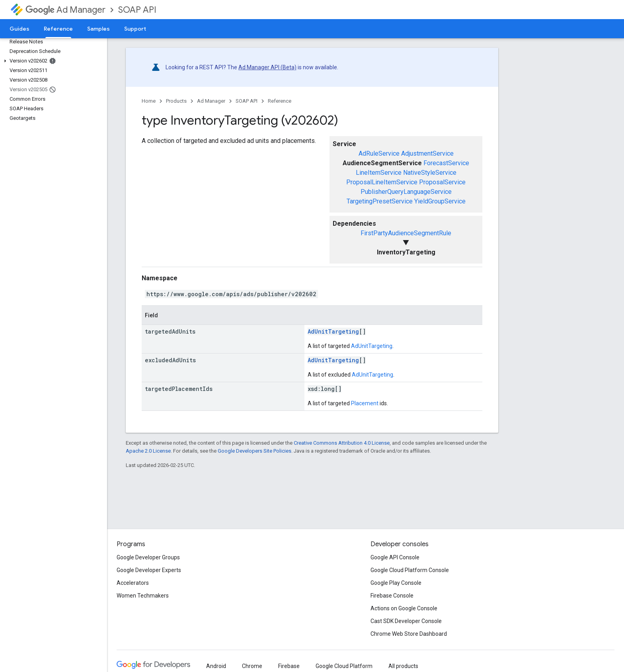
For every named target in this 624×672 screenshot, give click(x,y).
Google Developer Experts (149, 570)
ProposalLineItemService (382, 182)
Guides (19, 29)
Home (149, 101)
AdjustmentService (427, 153)
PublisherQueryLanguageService (406, 192)
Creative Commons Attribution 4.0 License (342, 443)
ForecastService (446, 163)
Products (176, 101)
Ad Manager (65, 10)
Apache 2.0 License (148, 451)
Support (135, 29)
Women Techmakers (143, 596)
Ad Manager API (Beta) (267, 67)
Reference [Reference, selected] (58, 29)
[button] (52, 61)
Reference (280, 101)
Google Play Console (396, 583)
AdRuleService (379, 153)
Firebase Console (392, 596)
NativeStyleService (430, 173)
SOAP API (137, 10)
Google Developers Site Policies (254, 451)
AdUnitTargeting (333, 331)
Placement (365, 403)
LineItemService (379, 173)
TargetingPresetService (380, 201)
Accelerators (133, 583)
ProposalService (442, 182)
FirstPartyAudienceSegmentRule (406, 233)
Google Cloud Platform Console (410, 570)
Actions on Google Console (404, 608)
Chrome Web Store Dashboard (409, 634)
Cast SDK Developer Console (406, 621)
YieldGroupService (440, 201)
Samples (98, 29)
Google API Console (395, 557)
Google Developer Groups (148, 557)
